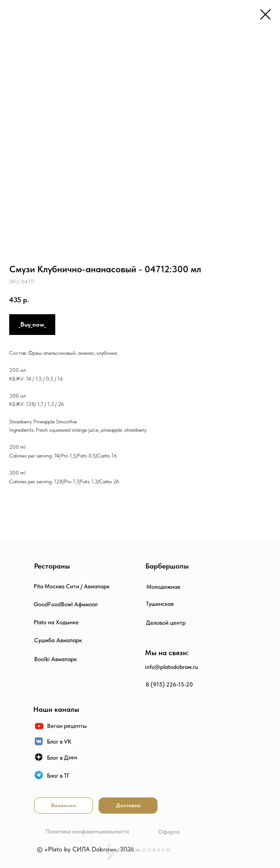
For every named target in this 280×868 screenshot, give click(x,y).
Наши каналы (56, 709)
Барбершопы (167, 566)
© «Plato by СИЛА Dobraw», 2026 (85, 849)
